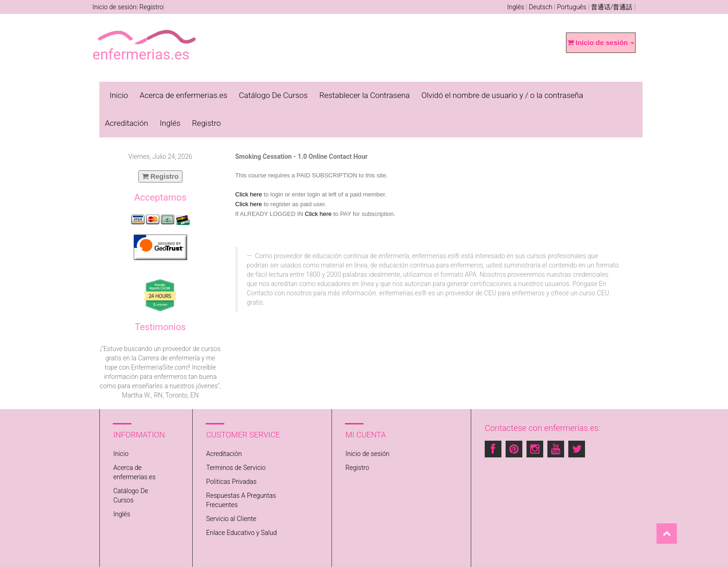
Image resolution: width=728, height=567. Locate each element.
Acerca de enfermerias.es (184, 95)
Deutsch (541, 7)
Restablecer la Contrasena (365, 95)
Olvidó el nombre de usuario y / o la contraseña (502, 95)
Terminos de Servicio (236, 468)
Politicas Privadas (231, 482)
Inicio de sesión (114, 7)
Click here (249, 194)
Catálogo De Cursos (273, 95)
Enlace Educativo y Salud (241, 533)
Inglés (516, 7)
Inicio (119, 95)
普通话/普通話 (612, 7)
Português (572, 7)
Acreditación (127, 123)
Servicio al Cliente (231, 519)
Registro (151, 7)
